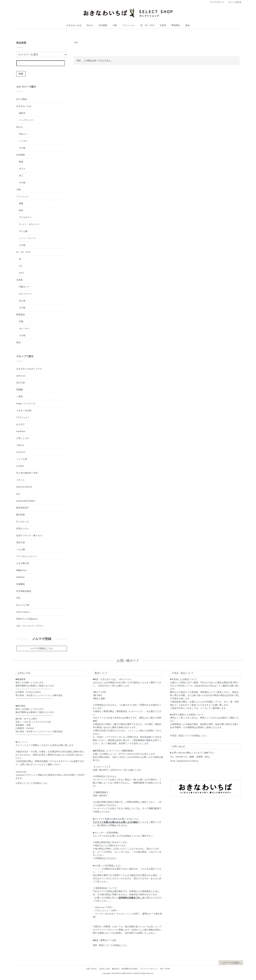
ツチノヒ (21, 480)
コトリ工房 (22, 459)
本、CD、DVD (147, 25)
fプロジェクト (23, 417)
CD (20, 266)
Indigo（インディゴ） (27, 404)
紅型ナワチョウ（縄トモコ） (30, 536)
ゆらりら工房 (23, 605)
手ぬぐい (23, 134)
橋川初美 (21, 515)
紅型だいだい (23, 529)
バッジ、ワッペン (27, 238)
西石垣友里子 (23, 508)
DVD (21, 273)
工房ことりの (23, 438)
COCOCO (21, 452)
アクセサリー (25, 217)
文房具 (163, 25)
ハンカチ (23, 141)
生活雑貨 (103, 25)
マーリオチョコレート (27, 556)
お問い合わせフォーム (31, 764)
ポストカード (25, 294)
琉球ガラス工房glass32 (27, 619)
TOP (76, 43)
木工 (21, 176)
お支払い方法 (104, 969)
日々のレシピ (23, 522)
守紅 (18, 598)
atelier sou (21, 376)
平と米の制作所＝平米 (27, 473)
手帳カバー (24, 287)
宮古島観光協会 (24, 591)
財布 (21, 210)
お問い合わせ (91, 969)
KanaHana (21, 431)
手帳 (21, 322)
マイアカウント (217, 2)
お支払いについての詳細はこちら (32, 783)
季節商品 (176, 25)
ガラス (22, 169)
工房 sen (20, 445)
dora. (18, 494)
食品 (187, 25)
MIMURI (20, 577)
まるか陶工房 (23, 563)
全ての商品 (22, 99)
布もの (90, 25)
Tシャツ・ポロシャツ (29, 224)
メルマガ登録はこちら (42, 648)
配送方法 (116, 969)
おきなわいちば (74, 25)
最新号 (22, 113)
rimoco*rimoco (23, 612)
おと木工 (21, 424)
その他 (22, 148)
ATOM (167, 969)
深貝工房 (21, 542)
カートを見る (235, 2)
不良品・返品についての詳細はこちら (188, 736)
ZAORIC (20, 466)
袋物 (21, 203)
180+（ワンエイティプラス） (30, 626)
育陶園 (19, 390)
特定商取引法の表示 (130, 969)
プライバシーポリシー (149, 969)
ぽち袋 (22, 301)
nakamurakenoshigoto (26, 501)
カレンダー (24, 329)
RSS (162, 969)
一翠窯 (19, 397)
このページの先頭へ (231, 963)
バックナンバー (26, 120)
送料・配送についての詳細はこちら (110, 945)
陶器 (21, 162)
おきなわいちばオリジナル (29, 369)
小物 (115, 25)
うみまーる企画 (24, 410)
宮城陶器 (21, 584)
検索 (21, 74)
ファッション (129, 25)
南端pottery (21, 570)
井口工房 (21, 383)
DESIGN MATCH (24, 487)
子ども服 (23, 231)
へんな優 (21, 549)
